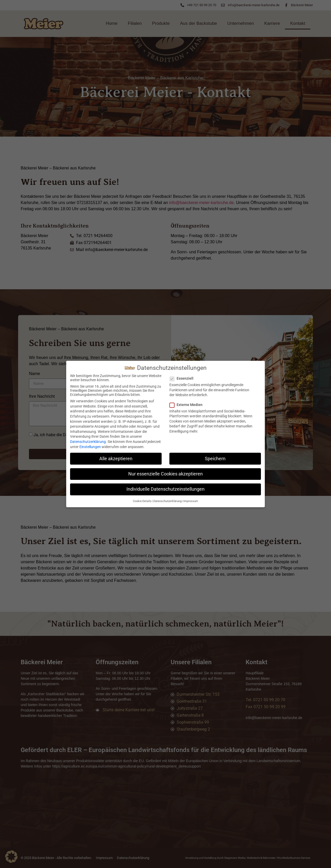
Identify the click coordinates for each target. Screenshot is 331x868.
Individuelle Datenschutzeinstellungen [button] (165, 489)
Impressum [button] (191, 501)
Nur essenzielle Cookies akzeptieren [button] (165, 474)
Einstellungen (90, 447)
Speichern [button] (215, 459)
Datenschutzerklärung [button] (167, 501)
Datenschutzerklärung (88, 442)
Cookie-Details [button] (142, 501)
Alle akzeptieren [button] (116, 459)
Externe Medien (188, 405)
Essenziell (183, 378)
